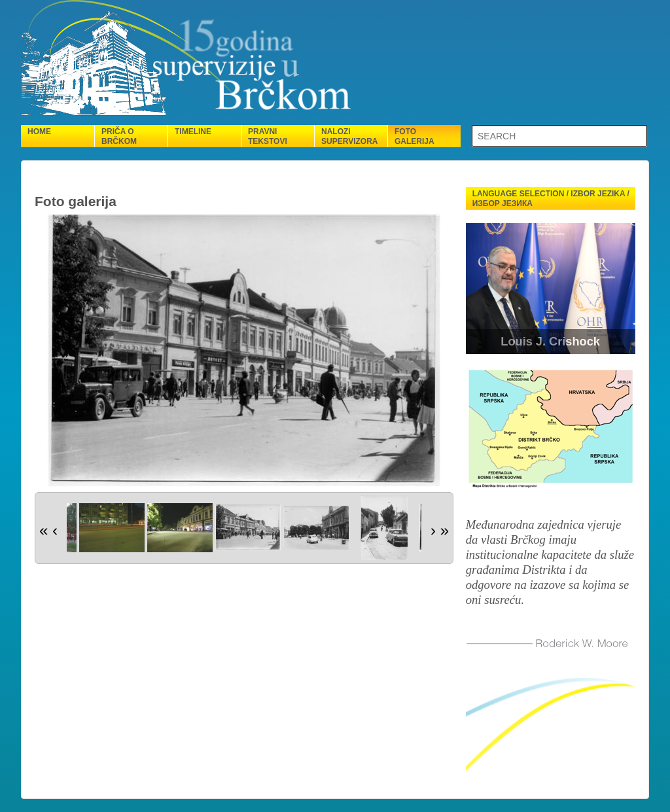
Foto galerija (414, 136)
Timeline (193, 132)
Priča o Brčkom (119, 136)
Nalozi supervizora (349, 136)
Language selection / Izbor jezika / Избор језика (551, 199)
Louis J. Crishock (550, 342)
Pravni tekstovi (268, 136)
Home (39, 132)
